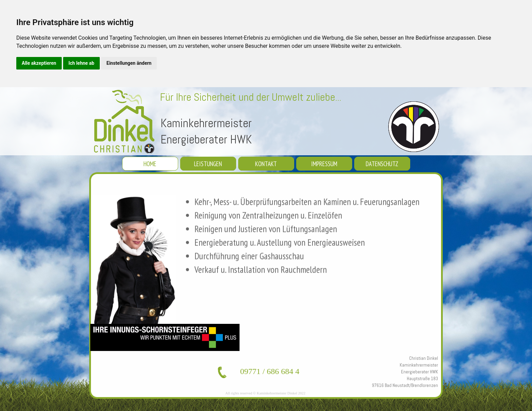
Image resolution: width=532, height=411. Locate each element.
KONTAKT (266, 164)
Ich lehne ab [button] (81, 63)
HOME (150, 164)
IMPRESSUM (324, 164)
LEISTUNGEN (208, 164)
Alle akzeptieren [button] (39, 63)
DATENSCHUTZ (382, 164)
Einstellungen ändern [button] (129, 63)
